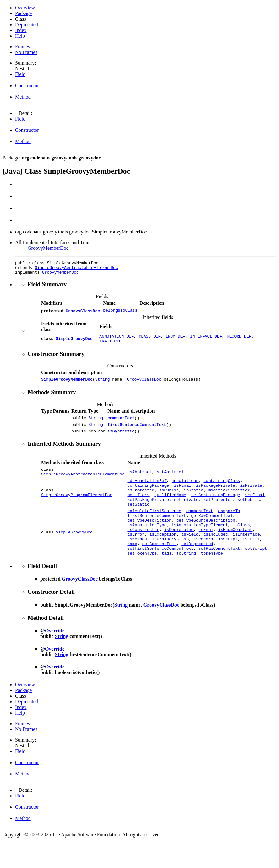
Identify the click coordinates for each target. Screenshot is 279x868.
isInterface (246, 556)
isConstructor (143, 550)
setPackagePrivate (148, 514)
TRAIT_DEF (110, 346)
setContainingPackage (216, 509)
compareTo (229, 528)
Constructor (27, 86)
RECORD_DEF (239, 340)
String (103, 385)
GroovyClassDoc (83, 313)
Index (21, 30)
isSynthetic (121, 439)
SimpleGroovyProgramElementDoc (77, 509)
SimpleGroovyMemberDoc (67, 385)
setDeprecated (197, 567)
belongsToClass (120, 313)
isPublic (169, 503)
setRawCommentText (219, 573)
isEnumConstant (235, 550)
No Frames (26, 52)
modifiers (138, 509)
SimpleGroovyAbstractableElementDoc (76, 269)
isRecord (203, 561)
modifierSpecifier (229, 503)
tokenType (212, 578)
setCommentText (159, 567)
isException (163, 556)
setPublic (249, 514)
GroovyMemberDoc (48, 248)
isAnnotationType (147, 544)
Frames (22, 47)
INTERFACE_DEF (206, 340)
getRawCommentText (212, 533)
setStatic (138, 520)
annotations (185, 492)
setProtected (218, 514)
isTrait (251, 561)
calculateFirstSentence (154, 528)
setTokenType (142, 578)
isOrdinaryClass (170, 561)
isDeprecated (179, 550)
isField (190, 556)
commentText (121, 424)
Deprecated (27, 25)
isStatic (194, 503)
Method (23, 97)
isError (136, 556)
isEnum (206, 550)
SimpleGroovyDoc (74, 343)
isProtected (141, 503)
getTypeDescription (149, 539)
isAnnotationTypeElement (200, 544)
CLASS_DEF (150, 340)
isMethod (137, 561)
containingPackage (148, 497)
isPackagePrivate (216, 497)
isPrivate (251, 497)
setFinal (255, 509)
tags (167, 578)
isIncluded (216, 556)
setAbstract (170, 481)
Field (20, 74)
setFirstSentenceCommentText (160, 573)
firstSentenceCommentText (137, 432)
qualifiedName (170, 509)
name (132, 567)
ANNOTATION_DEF (116, 340)
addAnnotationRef (147, 492)
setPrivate (186, 514)
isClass (241, 544)
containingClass (222, 492)
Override (55, 656)
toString (186, 578)
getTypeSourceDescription (206, 539)
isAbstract (139, 481)
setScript (256, 573)
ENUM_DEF (175, 340)
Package (23, 13)
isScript (228, 561)
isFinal (183, 497)
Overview (25, 8)
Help (20, 36)
